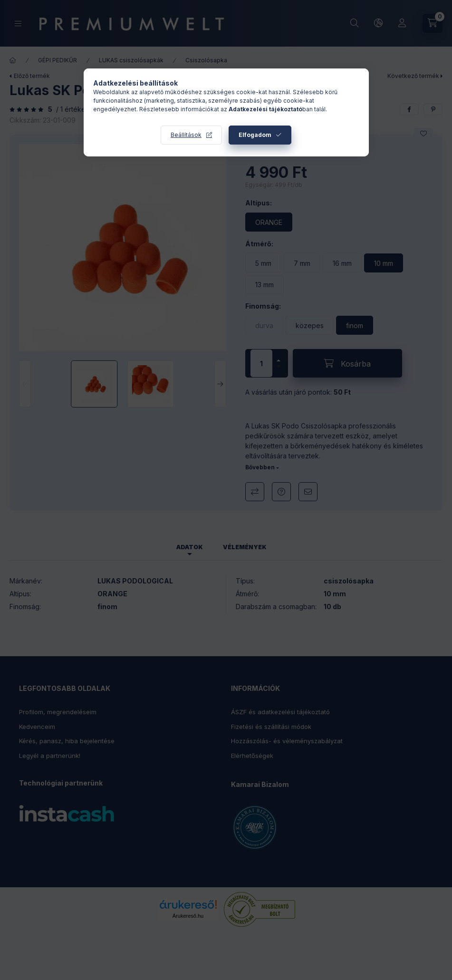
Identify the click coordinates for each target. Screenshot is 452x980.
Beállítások (186, 135)
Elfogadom (255, 135)
